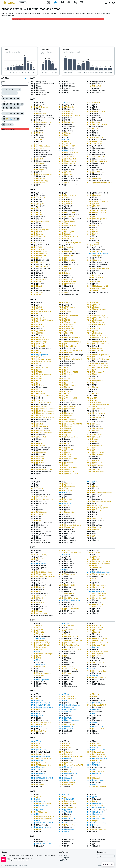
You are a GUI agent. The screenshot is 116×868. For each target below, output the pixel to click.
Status (3, 116)
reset (27, 78)
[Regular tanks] (3, 119)
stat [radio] (12, 125)
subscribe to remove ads (18, 19)
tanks (56, 3)
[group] (11, 89)
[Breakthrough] (7, 113)
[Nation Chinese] (14, 104)
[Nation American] (11, 104)
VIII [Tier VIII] (7, 93)
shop (82, 3)
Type (3, 96)
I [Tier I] (3, 89)
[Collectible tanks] (11, 119)
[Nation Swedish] (11, 108)
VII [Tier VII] (3, 93)
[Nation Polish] (14, 108)
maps (63, 3)
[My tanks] (18, 119)
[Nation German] (7, 104)
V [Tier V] (16, 89)
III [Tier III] (10, 89)
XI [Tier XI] (16, 93)
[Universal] (18, 113)
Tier (3, 87)
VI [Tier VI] (19, 89)
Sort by (4, 122)
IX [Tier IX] (10, 93)
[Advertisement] (58, 32)
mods (75, 3)
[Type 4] (18, 99)
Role (3, 111)
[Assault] (3, 113)
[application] (20, 64)
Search (3, 81)
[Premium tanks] (7, 119)
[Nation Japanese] (3, 108)
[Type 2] (11, 99)
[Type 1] (7, 99)
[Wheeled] (22, 113)
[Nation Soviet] (3, 104)
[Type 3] (14, 99)
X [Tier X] (13, 93)
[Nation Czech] (7, 108)
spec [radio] (7, 125)
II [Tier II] (6, 89)
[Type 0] (3, 99)
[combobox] (9, 3)
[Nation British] (22, 104)
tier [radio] (4, 125)
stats (69, 3)
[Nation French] (18, 104)
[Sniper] (11, 113)
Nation (3, 102)
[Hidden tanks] (14, 119)
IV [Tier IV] (13, 89)
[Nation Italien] (18, 108)
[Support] (14, 113)
